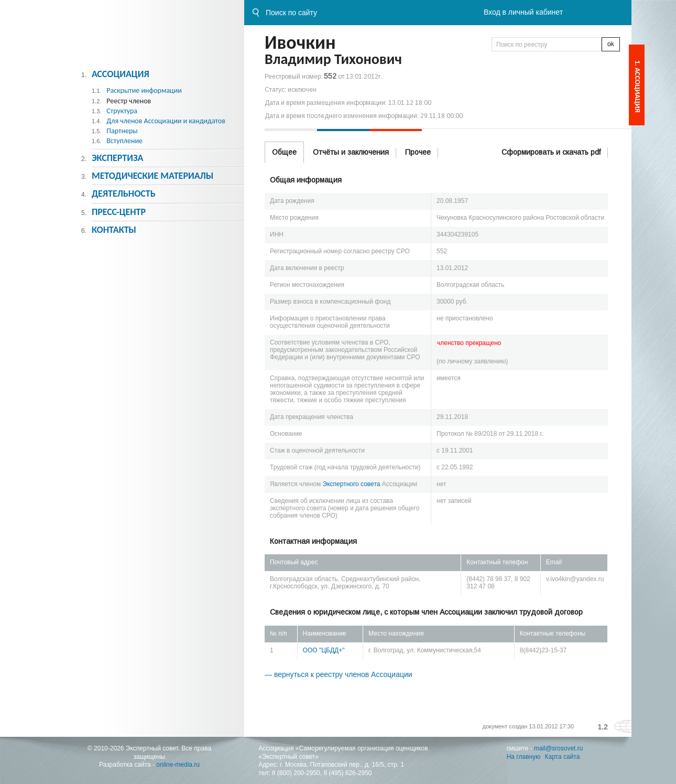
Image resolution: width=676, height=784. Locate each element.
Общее (284, 152)
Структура (122, 111)
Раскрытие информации (144, 90)
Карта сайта (563, 757)
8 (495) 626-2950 (347, 773)
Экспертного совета (352, 484)
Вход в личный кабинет (523, 12)
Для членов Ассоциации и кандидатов (166, 121)
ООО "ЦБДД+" (324, 650)
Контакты (114, 230)
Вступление (124, 141)
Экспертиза (118, 158)
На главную (524, 757)
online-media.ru (178, 765)
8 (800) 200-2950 (296, 773)
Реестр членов (129, 101)
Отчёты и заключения (351, 152)
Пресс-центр (119, 212)
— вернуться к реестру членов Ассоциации (339, 674)
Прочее (418, 152)
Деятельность (124, 194)
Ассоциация (121, 74)
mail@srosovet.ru (559, 748)
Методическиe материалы (152, 176)
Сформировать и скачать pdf (551, 152)
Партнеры (122, 131)
